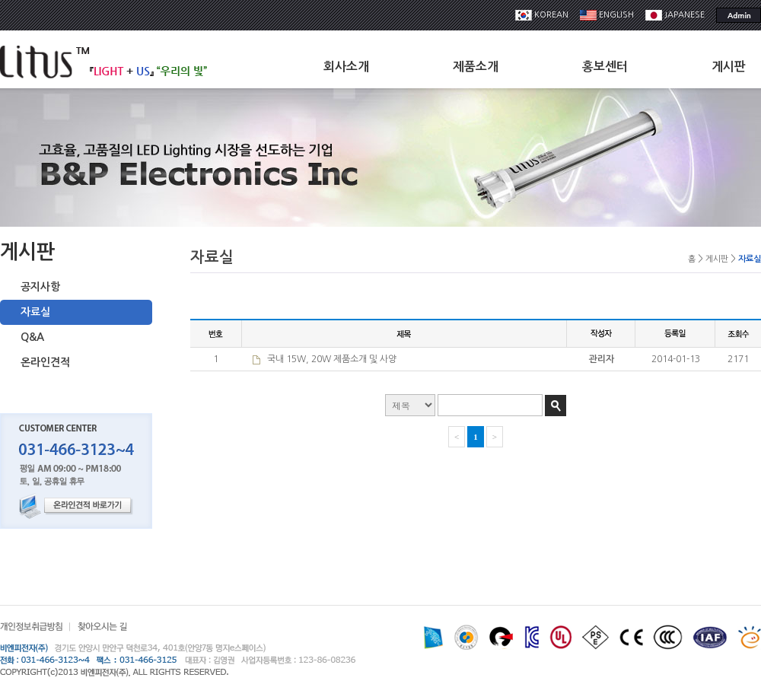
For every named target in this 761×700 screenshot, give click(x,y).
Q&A (32, 337)
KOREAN (542, 15)
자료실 (35, 312)
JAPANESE (675, 15)
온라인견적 (45, 362)
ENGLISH (607, 15)
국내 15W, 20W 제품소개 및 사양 (332, 359)
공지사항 (40, 287)
